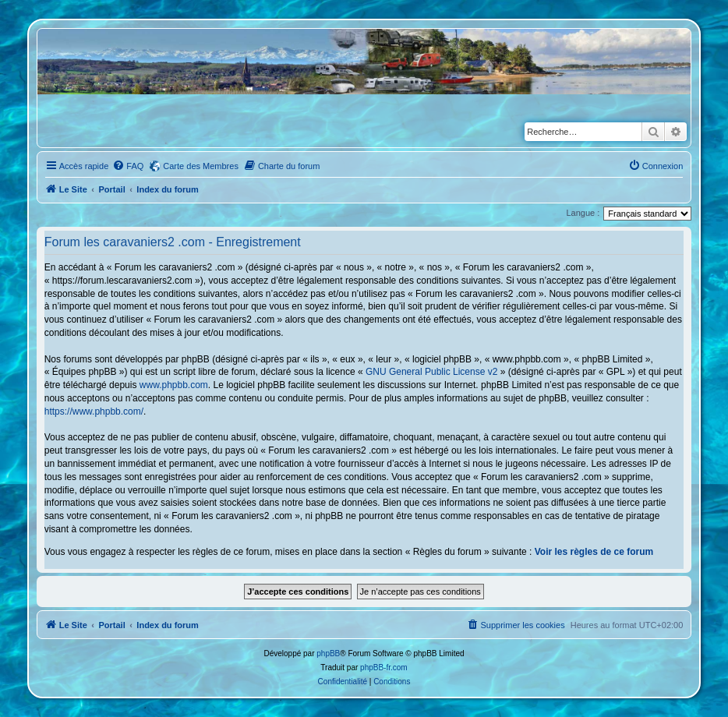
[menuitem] (128, 166)
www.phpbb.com (174, 385)
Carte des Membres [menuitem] (201, 166)
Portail (111, 189)
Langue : (583, 213)
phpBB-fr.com (384, 668)
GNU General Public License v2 (431, 372)
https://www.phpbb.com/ (94, 411)
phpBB (328, 653)
